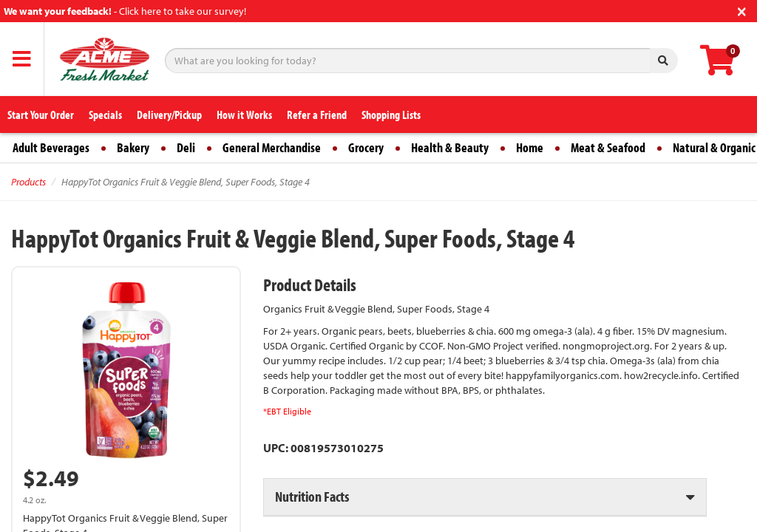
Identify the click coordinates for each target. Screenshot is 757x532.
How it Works (244, 115)
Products (28, 182)
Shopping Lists (391, 115)
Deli (186, 147)
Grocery (366, 147)
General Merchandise (272, 147)
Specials (105, 115)
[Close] (742, 10)
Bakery (133, 147)
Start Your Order (41, 115)
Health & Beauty (450, 147)
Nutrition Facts (312, 496)
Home (530, 147)
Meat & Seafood (608, 147)
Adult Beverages (51, 147)
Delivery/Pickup (169, 115)
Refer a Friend (317, 115)
